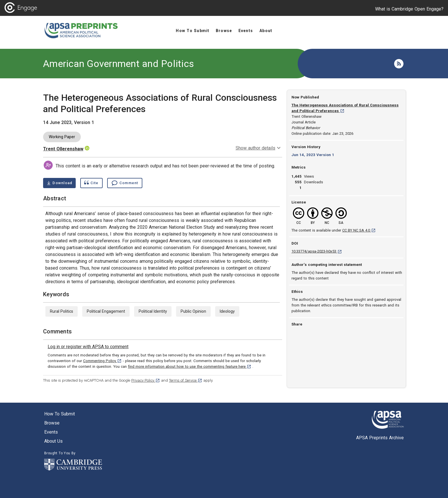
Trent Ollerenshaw (63, 149)
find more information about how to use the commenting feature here (190, 366)
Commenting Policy (102, 361)
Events (51, 432)
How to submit (60, 414)
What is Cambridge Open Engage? (409, 9)
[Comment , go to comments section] (125, 183)
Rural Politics (62, 311)
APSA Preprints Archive (380, 438)
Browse (52, 423)
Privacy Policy (146, 380)
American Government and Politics (119, 64)
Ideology (227, 311)
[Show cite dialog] (91, 183)
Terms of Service (186, 380)
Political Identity (153, 311)
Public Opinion (193, 311)
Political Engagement (106, 311)
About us (53, 441)
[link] (88, 347)
